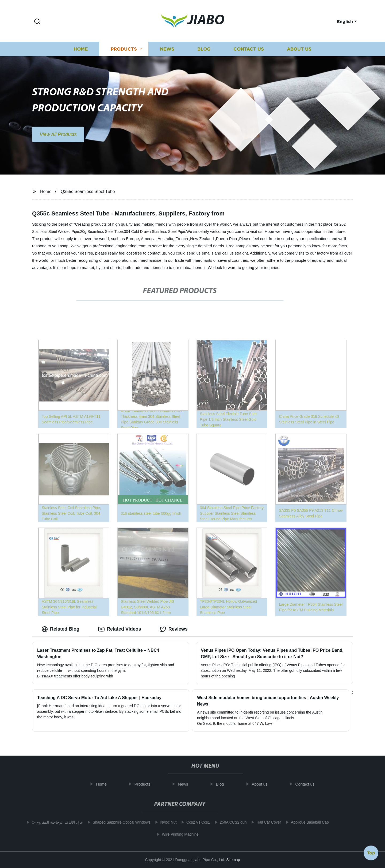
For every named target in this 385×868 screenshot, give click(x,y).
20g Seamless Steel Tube (102, 232)
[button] (37, 22)
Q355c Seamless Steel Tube (88, 192)
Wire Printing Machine (175, 834)
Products (124, 51)
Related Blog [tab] (60, 629)
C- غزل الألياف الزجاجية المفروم (52, 822)
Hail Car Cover (264, 822)
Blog (204, 51)
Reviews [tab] (174, 629)
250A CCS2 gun (228, 822)
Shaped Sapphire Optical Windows (117, 822)
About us (299, 51)
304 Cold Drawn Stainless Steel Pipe (155, 232)
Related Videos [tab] (120, 629)
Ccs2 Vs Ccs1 (193, 822)
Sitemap (233, 860)
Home (81, 51)
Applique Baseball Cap (305, 822)
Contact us (249, 51)
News (167, 51)
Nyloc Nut (163, 822)
